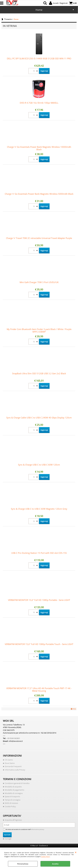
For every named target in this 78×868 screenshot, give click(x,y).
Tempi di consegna (13, 800)
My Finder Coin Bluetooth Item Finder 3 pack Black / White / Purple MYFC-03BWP (39, 330)
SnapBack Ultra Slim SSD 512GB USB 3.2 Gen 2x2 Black (39, 373)
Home (39, 10)
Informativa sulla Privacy (15, 770)
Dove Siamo (10, 763)
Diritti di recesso (11, 803)
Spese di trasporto (12, 796)
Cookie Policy (45, 856)
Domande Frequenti (13, 766)
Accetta (55, 864)
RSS (74, 709)
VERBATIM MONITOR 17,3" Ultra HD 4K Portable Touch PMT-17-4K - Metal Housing (39, 690)
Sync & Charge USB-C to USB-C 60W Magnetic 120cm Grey (39, 509)
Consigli (8, 839)
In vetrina (10, 26)
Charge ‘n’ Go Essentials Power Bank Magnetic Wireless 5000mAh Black (39, 194)
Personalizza (23, 864)
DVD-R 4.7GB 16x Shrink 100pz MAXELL (39, 103)
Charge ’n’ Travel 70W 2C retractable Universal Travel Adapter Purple (39, 238)
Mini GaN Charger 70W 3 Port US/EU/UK (39, 282)
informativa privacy (38, 829)
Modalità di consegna (14, 793)
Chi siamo (9, 760)
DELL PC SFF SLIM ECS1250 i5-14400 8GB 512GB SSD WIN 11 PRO (39, 58)
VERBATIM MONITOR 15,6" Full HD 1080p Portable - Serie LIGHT (39, 600)
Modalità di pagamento (14, 790)
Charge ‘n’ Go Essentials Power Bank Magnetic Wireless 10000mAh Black (39, 148)
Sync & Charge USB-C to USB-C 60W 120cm (39, 465)
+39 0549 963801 (13, 738)
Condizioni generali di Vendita (17, 783)
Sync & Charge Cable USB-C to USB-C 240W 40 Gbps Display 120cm (39, 418)
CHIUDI (76, 852)
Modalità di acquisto (13, 787)
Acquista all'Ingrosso (13, 820)
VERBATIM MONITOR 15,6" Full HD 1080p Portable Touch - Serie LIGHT (39, 644)
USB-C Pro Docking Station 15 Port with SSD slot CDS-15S (39, 553)
